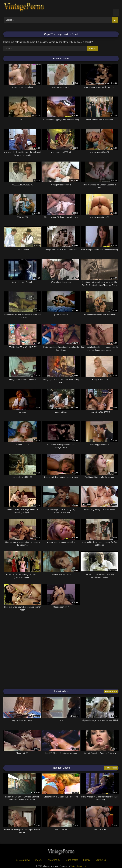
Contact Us (101, 860)
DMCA (38, 860)
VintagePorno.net (78, 866)
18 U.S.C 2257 (23, 860)
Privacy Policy (53, 860)
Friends (87, 860)
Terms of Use (72, 860)
